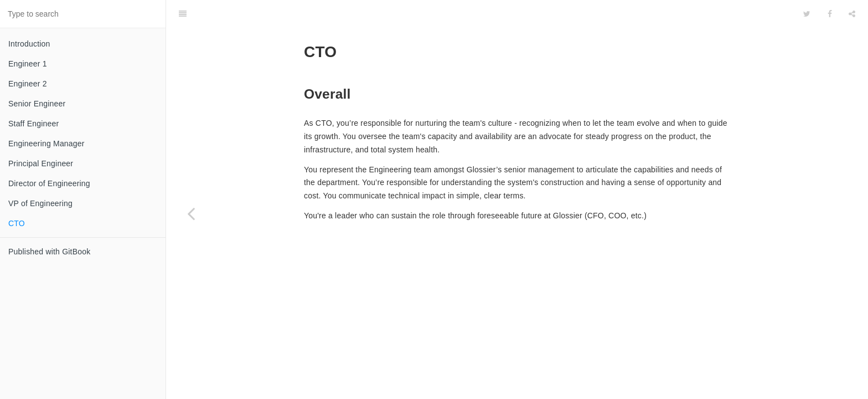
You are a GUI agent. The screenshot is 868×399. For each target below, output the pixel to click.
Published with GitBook (49, 252)
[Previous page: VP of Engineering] (191, 213)
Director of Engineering (49, 183)
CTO (17, 223)
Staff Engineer (33, 124)
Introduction (29, 44)
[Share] (852, 14)
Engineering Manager (46, 144)
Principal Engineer (41, 163)
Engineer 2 (28, 84)
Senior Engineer (37, 104)
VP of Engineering (40, 203)
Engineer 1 (28, 64)
